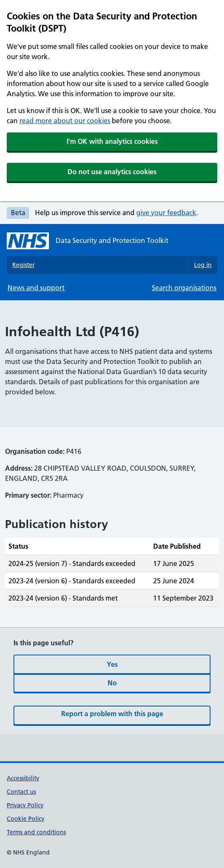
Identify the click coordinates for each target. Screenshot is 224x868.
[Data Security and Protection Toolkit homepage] (88, 241)
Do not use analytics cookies (112, 172)
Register (23, 265)
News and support (36, 288)
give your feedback (166, 213)
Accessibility (23, 778)
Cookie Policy (26, 819)
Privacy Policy (25, 805)
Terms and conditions (36, 832)
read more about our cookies (65, 121)
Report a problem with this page (112, 714)
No (112, 683)
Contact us (21, 792)
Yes (112, 664)
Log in (203, 265)
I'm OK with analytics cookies (112, 141)
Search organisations (184, 288)
